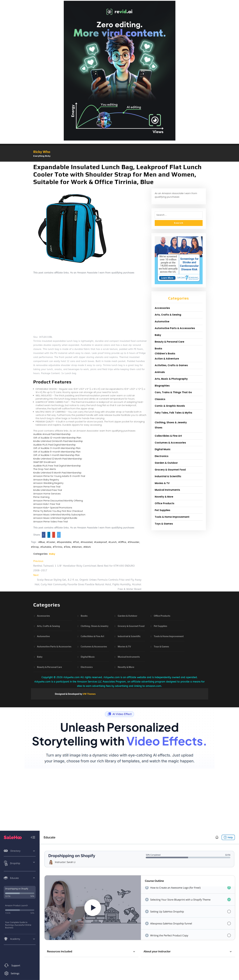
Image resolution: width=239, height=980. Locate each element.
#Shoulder (133, 542)
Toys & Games (164, 524)
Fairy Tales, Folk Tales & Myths (173, 413)
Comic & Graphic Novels (170, 406)
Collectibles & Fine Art (168, 436)
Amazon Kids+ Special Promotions (53, 508)
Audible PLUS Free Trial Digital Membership (57, 466)
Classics (160, 399)
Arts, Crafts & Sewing (168, 315)
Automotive (162, 322)
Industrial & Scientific (168, 476)
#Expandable (64, 542)
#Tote (67, 547)
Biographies (162, 386)
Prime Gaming (41, 497)
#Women (77, 547)
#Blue (42, 542)
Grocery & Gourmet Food (170, 470)
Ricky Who (42, 152)
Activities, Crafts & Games (171, 365)
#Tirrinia (57, 547)
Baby (52, 554)
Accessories (162, 308)
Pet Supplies (162, 510)
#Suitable (46, 547)
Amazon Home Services (47, 494)
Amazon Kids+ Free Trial (47, 504)
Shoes (159, 428)
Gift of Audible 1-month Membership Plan (57, 455)
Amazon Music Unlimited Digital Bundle (55, 518)
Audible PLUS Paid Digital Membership (55, 445)
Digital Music (163, 449)
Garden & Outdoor (166, 463)
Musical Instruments (167, 490)
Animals (160, 372)
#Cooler (51, 542)
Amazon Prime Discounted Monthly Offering (58, 501)
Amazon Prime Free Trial (47, 487)
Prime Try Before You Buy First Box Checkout (58, 511)
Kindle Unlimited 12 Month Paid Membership (58, 459)
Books (158, 349)
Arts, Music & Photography (171, 379)
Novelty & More (164, 497)
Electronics (162, 456)
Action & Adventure (167, 359)
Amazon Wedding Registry (48, 483)
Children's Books (165, 354)
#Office (122, 542)
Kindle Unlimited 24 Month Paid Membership (58, 441)
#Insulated (87, 542)
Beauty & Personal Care (169, 342)
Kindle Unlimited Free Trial (48, 490)
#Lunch (113, 542)
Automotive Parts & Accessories (175, 328)
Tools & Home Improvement (172, 517)
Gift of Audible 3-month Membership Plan (57, 448)
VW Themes (89, 694)
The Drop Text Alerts (45, 469)
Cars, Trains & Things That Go (173, 392)
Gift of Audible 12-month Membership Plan (57, 438)
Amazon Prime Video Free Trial (50, 522)
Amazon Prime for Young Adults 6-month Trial (59, 476)
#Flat (76, 542)
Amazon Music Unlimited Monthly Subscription (59, 515)
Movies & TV (162, 483)
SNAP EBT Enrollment (45, 462)
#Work (87, 547)
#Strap (35, 547)
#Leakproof (100, 542)
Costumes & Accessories (170, 443)
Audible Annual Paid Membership (52, 434)
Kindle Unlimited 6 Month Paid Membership (57, 473)
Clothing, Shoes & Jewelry (171, 422)
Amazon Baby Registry (46, 480)
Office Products (165, 503)
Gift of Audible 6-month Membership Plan (57, 452)
